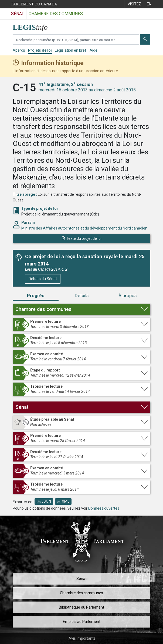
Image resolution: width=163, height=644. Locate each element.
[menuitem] (134, 4)
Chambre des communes (81, 593)
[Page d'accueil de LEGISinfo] (33, 26)
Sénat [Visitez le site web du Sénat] (18, 14)
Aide (94, 50)
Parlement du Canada (34, 4)
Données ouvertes (104, 508)
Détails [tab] (82, 296)
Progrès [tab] (36, 296)
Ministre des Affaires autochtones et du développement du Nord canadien (84, 228)
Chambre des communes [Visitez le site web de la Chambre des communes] (56, 14)
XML (63, 501)
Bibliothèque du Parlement (81, 607)
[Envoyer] (145, 39)
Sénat (81, 579)
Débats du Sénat (43, 279)
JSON (44, 501)
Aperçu (19, 50)
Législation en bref (71, 50)
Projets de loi (40, 50)
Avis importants (82, 638)
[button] (81, 309)
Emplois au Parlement (82, 622)
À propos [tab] (128, 296)
